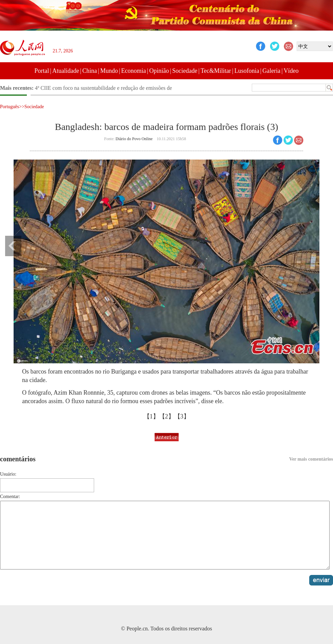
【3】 (182, 416)
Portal (42, 71)
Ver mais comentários (311, 459)
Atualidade (66, 71)
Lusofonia (247, 71)
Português (10, 107)
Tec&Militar (216, 71)
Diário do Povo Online (134, 139)
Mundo (109, 71)
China (90, 71)
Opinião (159, 71)
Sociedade (185, 71)
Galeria (271, 71)
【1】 (151, 416)
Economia (134, 71)
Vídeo (291, 71)
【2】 (167, 416)
